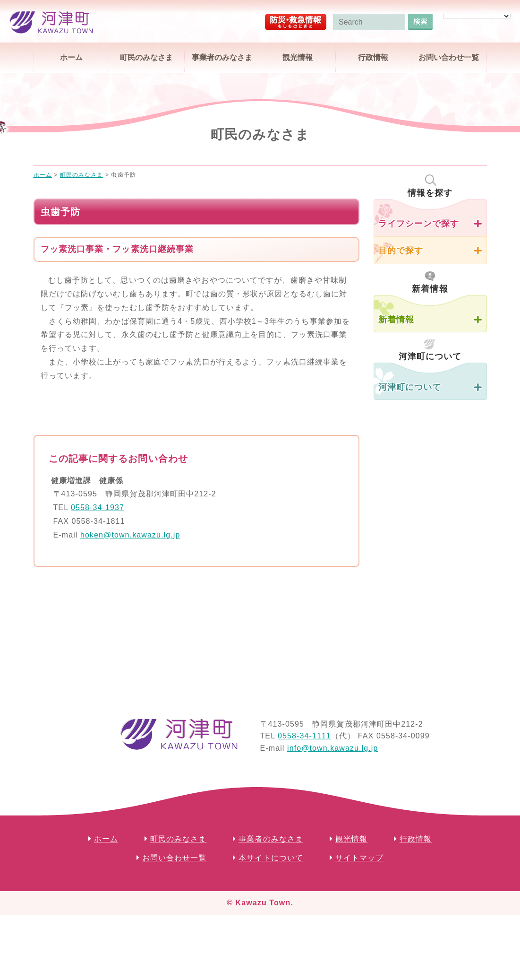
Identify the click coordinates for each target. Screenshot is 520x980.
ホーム (71, 57)
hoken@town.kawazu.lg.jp (130, 535)
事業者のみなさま (222, 57)
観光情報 (298, 57)
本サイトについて (271, 858)
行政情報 (373, 57)
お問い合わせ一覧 (449, 57)
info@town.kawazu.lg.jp (333, 748)
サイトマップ (360, 858)
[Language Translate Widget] (477, 16)
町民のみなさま (146, 57)
